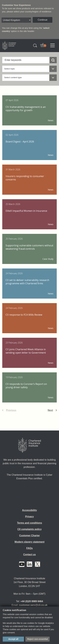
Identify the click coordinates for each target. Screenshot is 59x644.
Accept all (13, 639)
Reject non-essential (38, 639)
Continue (43, 20)
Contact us (30, 554)
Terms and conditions (29, 523)
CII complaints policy (29, 529)
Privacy (30, 517)
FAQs (29, 548)
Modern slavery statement (29, 542)
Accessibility (29, 510)
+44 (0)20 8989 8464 (32, 601)
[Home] (29, 445)
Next (50, 410)
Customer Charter (29, 536)
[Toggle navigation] (52, 45)
